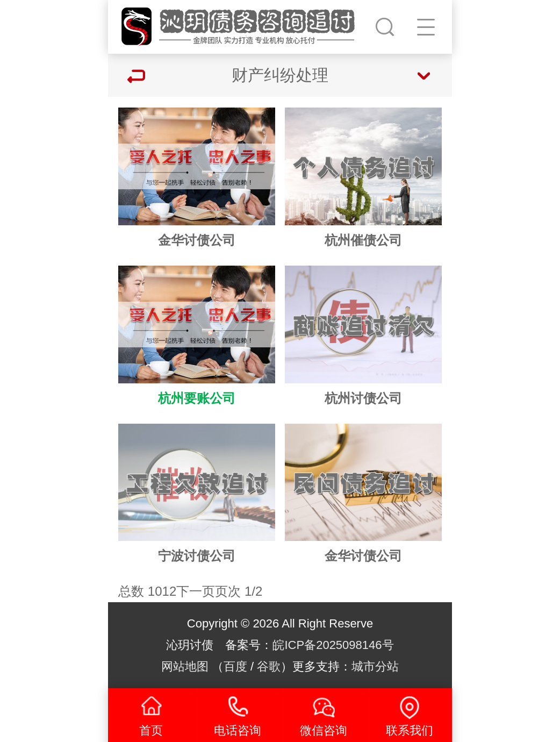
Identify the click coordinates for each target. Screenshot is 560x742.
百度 (235, 666)
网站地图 (185, 666)
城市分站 (375, 666)
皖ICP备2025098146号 (333, 645)
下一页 (196, 591)
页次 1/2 (239, 591)
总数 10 (140, 591)
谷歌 (269, 666)
